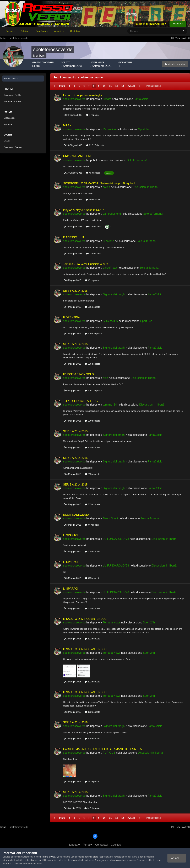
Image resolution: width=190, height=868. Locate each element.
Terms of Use (49, 857)
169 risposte (94, 200)
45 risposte (92, 782)
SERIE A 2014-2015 (75, 291)
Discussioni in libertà (145, 187)
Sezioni (10, 31)
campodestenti (112, 214)
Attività (25, 31)
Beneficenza (42, 31)
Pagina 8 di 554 (155, 86)
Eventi (7, 141)
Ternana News (112, 622)
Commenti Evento (13, 147)
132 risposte (94, 254)
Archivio (59, 31)
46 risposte (92, 280)
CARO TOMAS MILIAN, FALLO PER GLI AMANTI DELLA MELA (102, 749)
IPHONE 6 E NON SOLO (78, 374)
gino (105, 378)
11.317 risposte (95, 145)
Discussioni (9, 118)
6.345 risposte (93, 334)
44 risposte (92, 525)
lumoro (107, 99)
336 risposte (94, 227)
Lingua (75, 845)
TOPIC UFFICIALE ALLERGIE (82, 401)
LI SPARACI (71, 535)
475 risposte (92, 551)
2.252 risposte (93, 390)
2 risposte (92, 115)
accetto (177, 858)
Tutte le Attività (11, 79)
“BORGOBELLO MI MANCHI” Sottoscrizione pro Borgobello (100, 183)
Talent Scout (110, 518)
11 (110, 86)
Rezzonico (109, 129)
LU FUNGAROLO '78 (116, 539)
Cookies (116, 845)
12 (116, 86)
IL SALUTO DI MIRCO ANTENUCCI (85, 619)
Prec (62, 86)
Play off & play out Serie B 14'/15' (83, 210)
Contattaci (75, 31)
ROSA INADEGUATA (76, 515)
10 (104, 86)
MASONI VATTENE (78, 156)
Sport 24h (144, 129)
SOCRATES (110, 321)
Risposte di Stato (12, 101)
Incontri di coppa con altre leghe (83, 95)
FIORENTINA (71, 317)
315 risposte (92, 307)
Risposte (8, 124)
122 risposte (92, 639)
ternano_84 (110, 405)
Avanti (131, 86)
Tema (88, 845)
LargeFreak (110, 268)
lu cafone (108, 241)
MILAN (67, 125)
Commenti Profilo (12, 95)
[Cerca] (139, 31)
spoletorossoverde (74, 99)
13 (123, 86)
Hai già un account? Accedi (151, 24)
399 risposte (92, 421)
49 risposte (93, 173)
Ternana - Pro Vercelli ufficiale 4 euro (86, 264)
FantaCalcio (141, 99)
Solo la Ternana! (137, 160)
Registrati (178, 24)
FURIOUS (109, 753)
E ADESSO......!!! (74, 237)
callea (106, 187)
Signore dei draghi (114, 294)
